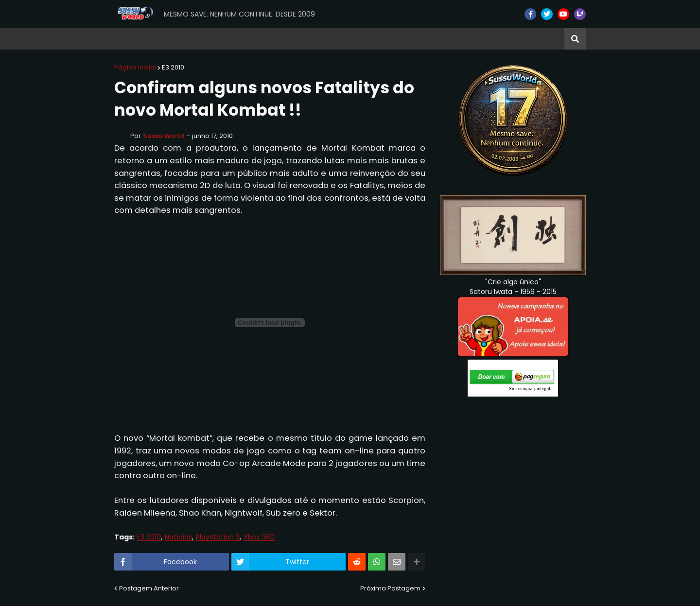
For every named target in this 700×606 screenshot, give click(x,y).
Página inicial (135, 67)
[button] (575, 39)
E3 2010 (173, 67)
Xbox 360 (259, 537)
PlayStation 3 (218, 537)
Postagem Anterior (149, 588)
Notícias (178, 537)
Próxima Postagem (390, 588)
